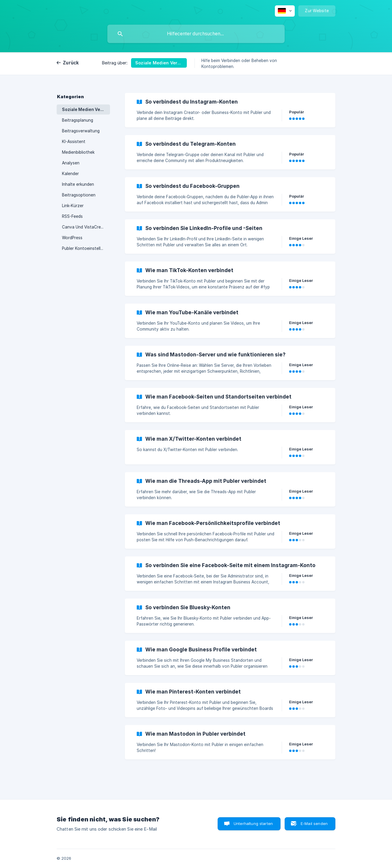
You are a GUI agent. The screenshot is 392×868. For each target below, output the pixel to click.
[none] (285, 11)
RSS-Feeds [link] (72, 216)
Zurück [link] (71, 63)
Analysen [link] (71, 163)
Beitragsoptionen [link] (79, 195)
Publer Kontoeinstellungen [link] (86, 248)
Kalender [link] (70, 174)
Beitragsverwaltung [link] (81, 131)
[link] (230, 110)
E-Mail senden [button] (314, 823)
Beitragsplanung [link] (78, 120)
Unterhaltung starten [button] (253, 823)
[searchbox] (196, 34)
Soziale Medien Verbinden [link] (86, 110)
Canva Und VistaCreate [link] (85, 227)
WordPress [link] (72, 238)
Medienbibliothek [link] (78, 152)
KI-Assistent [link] (74, 142)
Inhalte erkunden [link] (78, 184)
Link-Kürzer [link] (73, 206)
